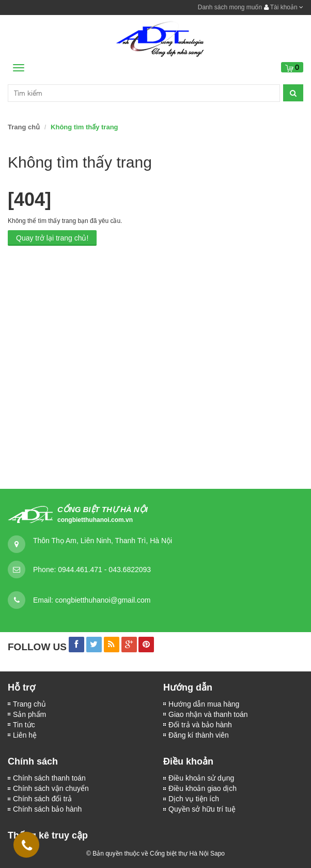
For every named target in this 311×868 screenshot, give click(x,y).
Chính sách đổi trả (42, 799)
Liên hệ (25, 735)
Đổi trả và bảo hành (200, 725)
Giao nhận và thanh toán (208, 714)
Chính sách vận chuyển (51, 788)
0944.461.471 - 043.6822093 (104, 570)
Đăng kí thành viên (199, 735)
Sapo (217, 854)
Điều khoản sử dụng (201, 778)
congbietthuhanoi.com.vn (95, 520)
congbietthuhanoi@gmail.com (103, 600)
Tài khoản (284, 7)
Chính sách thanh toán (49, 778)
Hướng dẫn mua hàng (204, 704)
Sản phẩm (29, 714)
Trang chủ (29, 704)
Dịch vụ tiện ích (194, 799)
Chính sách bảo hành (47, 809)
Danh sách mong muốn (230, 7)
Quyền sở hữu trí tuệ (202, 809)
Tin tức (24, 725)
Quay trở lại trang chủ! (52, 238)
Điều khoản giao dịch (203, 788)
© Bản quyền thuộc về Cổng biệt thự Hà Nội (147, 854)
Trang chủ (24, 127)
